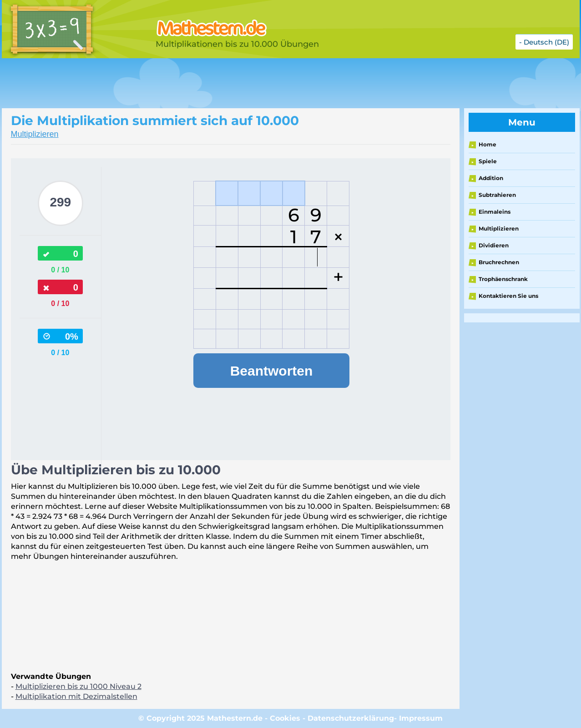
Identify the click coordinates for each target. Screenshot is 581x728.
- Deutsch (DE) (544, 42)
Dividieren (494, 245)
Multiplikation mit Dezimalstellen (76, 696)
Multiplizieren (35, 134)
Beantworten (272, 371)
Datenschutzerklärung (351, 718)
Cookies (285, 718)
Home (488, 144)
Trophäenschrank (503, 279)
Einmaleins (495, 212)
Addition (491, 178)
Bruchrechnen (499, 262)
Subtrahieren (497, 195)
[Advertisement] (229, 83)
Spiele (488, 161)
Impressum (421, 718)
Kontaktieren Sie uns (508, 296)
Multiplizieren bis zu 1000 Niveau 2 (78, 686)
